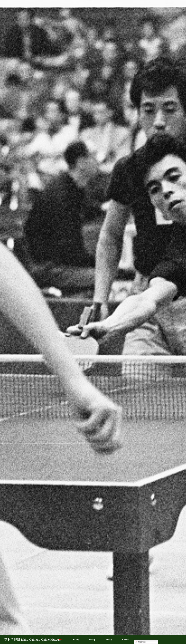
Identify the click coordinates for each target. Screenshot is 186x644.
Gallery (92, 640)
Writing (109, 640)
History (76, 640)
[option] (93, 322)
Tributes (125, 640)
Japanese (141, 642)
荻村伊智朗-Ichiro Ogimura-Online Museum (33, 640)
